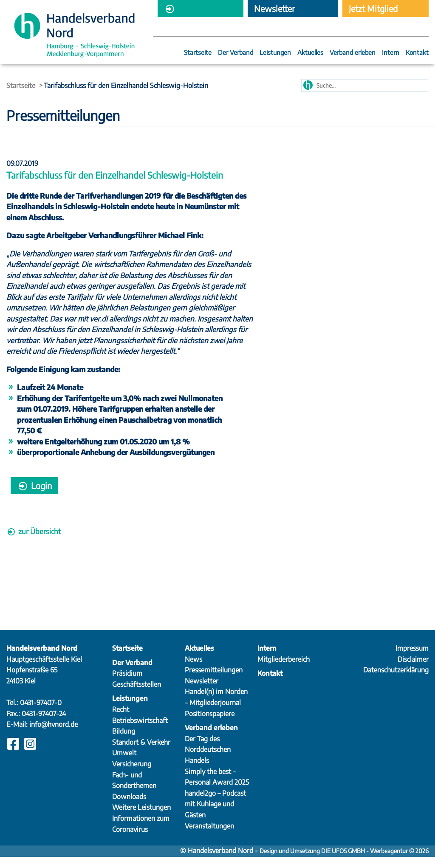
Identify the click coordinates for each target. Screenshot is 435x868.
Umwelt (124, 764)
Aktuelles (310, 53)
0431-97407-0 (41, 713)
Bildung (124, 742)
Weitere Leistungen (141, 818)
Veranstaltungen (209, 837)
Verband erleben (353, 53)
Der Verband (236, 53)
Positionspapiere (210, 724)
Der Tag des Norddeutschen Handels (208, 760)
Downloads (129, 807)
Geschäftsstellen (137, 695)
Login (34, 496)
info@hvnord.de (54, 735)
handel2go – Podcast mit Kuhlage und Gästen (215, 815)
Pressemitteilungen (214, 681)
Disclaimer (413, 670)
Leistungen (275, 53)
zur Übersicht (34, 542)
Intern (391, 53)
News (193, 670)
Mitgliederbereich (196, 10)
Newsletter (202, 692)
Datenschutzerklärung (396, 681)
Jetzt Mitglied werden (373, 10)
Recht (121, 720)
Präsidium (127, 684)
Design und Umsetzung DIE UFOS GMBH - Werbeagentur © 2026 (344, 862)
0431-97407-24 (44, 724)
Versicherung (132, 774)
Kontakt (417, 53)
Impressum (412, 659)
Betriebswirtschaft (140, 731)
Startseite (198, 53)
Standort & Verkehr (141, 753)
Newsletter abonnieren (275, 10)
